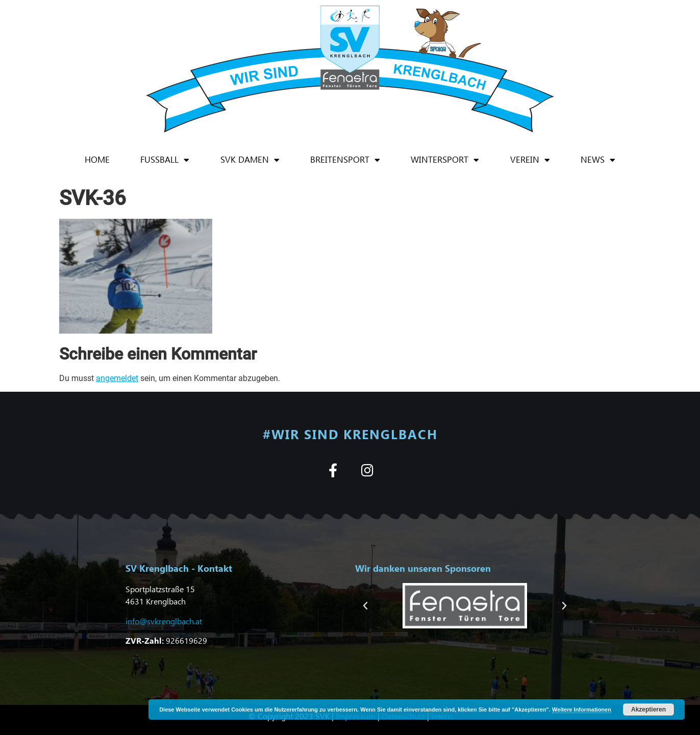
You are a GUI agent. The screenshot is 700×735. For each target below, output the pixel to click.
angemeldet (117, 378)
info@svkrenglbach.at (164, 621)
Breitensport (345, 160)
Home (97, 159)
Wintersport (445, 160)
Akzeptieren (648, 709)
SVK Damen (250, 160)
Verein (530, 160)
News (598, 160)
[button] (365, 606)
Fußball (165, 160)
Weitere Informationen (582, 709)
